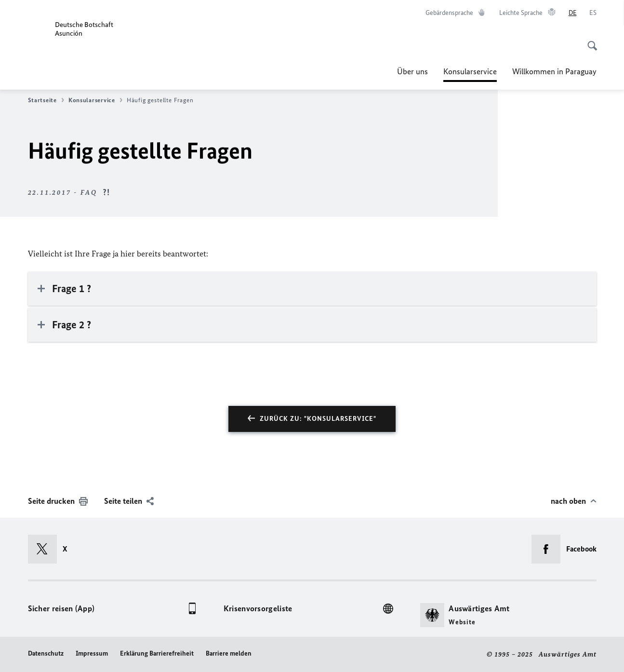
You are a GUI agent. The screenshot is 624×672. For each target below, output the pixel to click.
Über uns (412, 71)
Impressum (92, 653)
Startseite (46, 100)
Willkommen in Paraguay (554, 71)
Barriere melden (229, 653)
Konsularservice (470, 71)
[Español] (593, 13)
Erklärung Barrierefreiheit (157, 653)
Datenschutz (46, 653)
